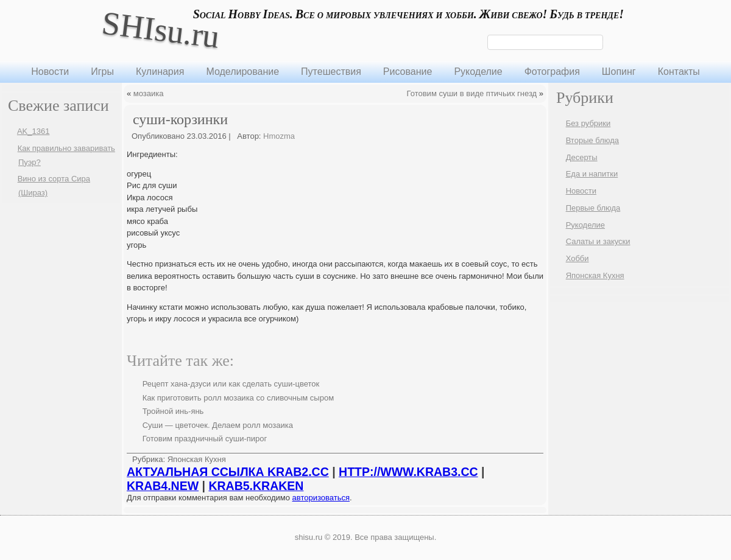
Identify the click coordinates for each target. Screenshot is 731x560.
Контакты (679, 72)
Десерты (582, 157)
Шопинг (619, 72)
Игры (102, 72)
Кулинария (160, 72)
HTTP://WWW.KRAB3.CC (408, 472)
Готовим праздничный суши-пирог (205, 439)
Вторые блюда (592, 140)
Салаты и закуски (598, 241)
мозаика (149, 93)
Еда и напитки (592, 174)
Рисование (408, 72)
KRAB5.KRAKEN (256, 486)
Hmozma (279, 136)
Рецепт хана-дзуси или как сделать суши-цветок (231, 384)
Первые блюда (593, 208)
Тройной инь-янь (173, 411)
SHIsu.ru (161, 30)
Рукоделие (478, 72)
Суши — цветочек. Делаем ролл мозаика (218, 425)
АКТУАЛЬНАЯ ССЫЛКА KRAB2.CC (228, 472)
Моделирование (242, 72)
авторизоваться (321, 498)
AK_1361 (34, 131)
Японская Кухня (197, 459)
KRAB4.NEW (163, 486)
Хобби (577, 258)
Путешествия (331, 72)
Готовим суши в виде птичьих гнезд (472, 93)
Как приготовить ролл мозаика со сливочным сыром (238, 398)
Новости (50, 72)
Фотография (552, 72)
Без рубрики (588, 123)
